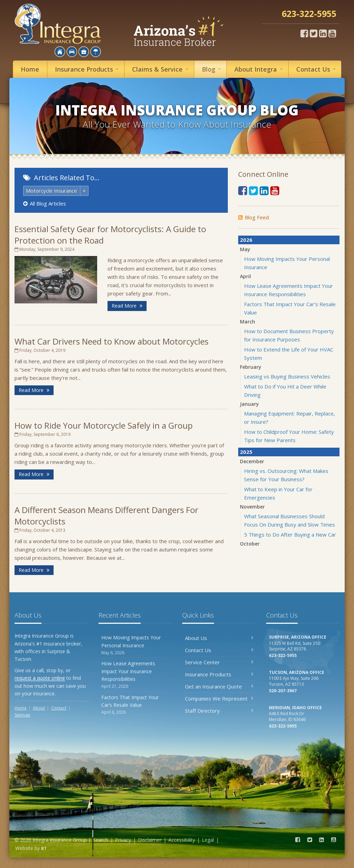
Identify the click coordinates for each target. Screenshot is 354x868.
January (249, 404)
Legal (208, 840)
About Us (219, 638)
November (252, 507)
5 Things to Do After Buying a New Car (290, 534)
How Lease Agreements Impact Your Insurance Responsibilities (135, 675)
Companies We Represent (219, 698)
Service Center (219, 662)
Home (30, 69)
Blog (212, 69)
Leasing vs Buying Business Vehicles (287, 376)
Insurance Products (219, 674)
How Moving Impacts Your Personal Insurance (135, 645)
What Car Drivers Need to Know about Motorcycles (111, 341)
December (252, 461)
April (245, 276)
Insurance (88, 69)
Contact (317, 69)
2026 (246, 240)
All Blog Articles (45, 203)
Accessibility (182, 840)
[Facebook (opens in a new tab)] (304, 33)
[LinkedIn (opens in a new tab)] (323, 33)
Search (101, 840)
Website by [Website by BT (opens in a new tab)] (31, 848)
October (250, 544)
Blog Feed (254, 217)
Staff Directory (219, 711)
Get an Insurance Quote (219, 686)
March (248, 322)
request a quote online (40, 678)
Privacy (123, 840)
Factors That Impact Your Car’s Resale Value (135, 705)
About (259, 69)
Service (161, 69)
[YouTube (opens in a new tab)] (332, 33)
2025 (246, 452)
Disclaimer (150, 840)
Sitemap (22, 715)
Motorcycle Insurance (52, 191)
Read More (127, 306)
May (245, 249)
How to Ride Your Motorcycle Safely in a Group (104, 425)
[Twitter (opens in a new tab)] (314, 33)
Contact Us (219, 650)
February (251, 367)
